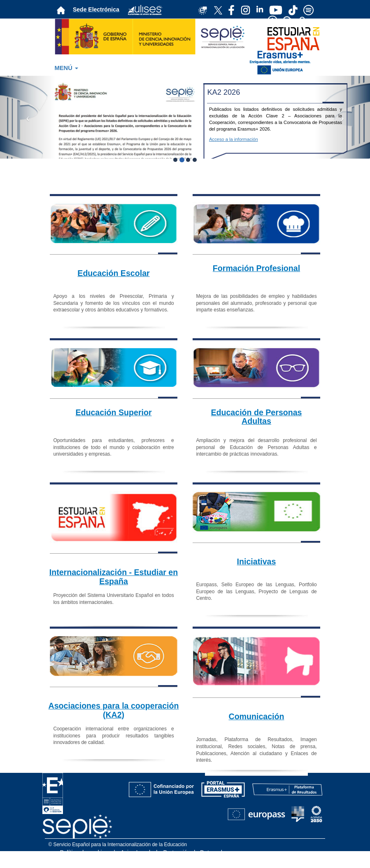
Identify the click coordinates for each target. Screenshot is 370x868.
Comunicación (257, 716)
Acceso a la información (234, 139)
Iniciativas (257, 562)
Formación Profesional (256, 268)
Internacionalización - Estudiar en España (114, 577)
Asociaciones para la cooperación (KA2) (114, 710)
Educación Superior (113, 412)
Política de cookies (84, 852)
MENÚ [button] (66, 68)
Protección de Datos (189, 852)
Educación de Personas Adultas (256, 417)
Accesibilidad (205, 861)
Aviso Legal (135, 852)
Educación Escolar (113, 273)
